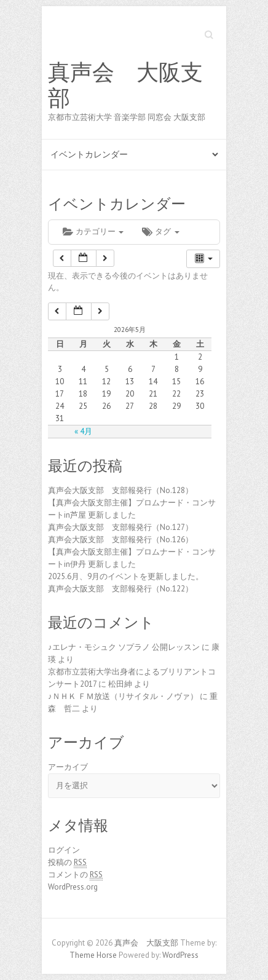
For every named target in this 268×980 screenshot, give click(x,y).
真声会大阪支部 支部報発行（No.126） (120, 539)
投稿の (67, 863)
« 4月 (83, 431)
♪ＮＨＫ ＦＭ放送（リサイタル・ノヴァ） (123, 696)
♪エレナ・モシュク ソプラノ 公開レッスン (124, 647)
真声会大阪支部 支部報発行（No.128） (120, 490)
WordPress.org (73, 887)
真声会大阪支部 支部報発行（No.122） (120, 589)
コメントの (75, 875)
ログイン (64, 850)
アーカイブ (68, 767)
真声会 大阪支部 (125, 85)
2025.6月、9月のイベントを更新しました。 (126, 576)
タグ (160, 231)
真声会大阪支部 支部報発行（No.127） (120, 527)
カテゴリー (93, 231)
